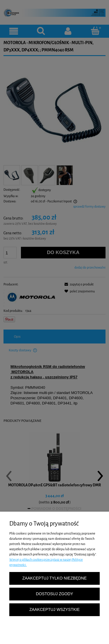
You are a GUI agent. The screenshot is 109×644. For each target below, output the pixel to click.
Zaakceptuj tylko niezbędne (54, 578)
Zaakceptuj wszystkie (54, 610)
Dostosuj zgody (55, 594)
